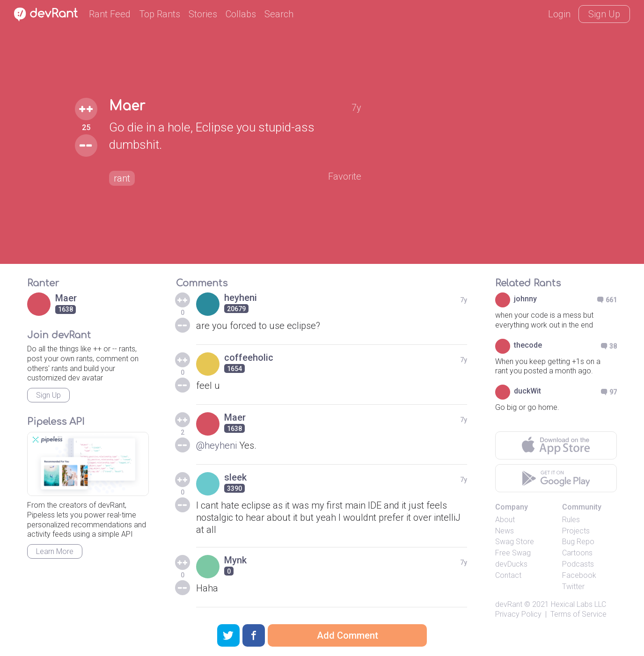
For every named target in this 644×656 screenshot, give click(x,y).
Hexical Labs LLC (578, 604)
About (505, 520)
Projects (576, 531)
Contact (508, 575)
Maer (127, 106)
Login (559, 14)
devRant (509, 604)
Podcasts (578, 564)
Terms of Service (578, 614)
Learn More (55, 551)
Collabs (241, 14)
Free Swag (513, 553)
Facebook (579, 575)
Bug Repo (578, 542)
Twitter (573, 587)
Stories (203, 14)
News (505, 531)
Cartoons (577, 553)
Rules (571, 520)
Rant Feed (110, 14)
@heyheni (216, 445)
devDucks (511, 564)
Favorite (345, 176)
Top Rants (160, 14)
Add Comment (348, 635)
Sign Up (604, 14)
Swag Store (515, 542)
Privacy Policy (518, 614)
